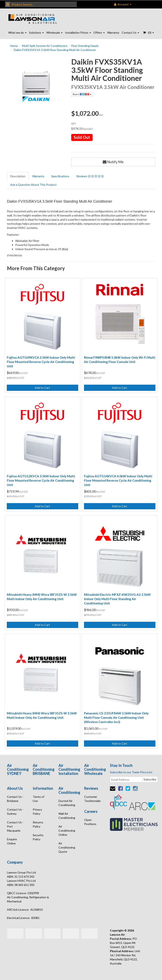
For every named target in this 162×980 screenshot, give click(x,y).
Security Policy (38, 837)
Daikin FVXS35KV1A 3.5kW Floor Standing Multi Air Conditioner (55, 50)
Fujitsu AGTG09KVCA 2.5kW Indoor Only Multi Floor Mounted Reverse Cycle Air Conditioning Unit (41, 362)
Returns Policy (38, 824)
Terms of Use (38, 799)
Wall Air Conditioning (67, 816)
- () (149, 33)
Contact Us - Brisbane (15, 799)
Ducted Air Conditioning (67, 803)
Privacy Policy (37, 812)
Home (14, 46)
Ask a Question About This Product (33, 185)
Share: (82, 94)
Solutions (36, 33)
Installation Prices (78, 33)
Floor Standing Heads (85, 46)
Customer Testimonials (92, 799)
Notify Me (113, 162)
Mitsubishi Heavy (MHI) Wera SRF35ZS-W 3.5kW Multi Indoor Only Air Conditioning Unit (42, 715)
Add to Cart (42, 388)
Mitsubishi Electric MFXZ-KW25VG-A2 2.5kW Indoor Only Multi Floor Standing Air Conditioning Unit (117, 599)
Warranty (113, 33)
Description (18, 176)
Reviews (90, 176)
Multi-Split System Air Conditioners (45, 46)
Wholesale (54, 33)
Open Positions (90, 822)
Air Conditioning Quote (67, 847)
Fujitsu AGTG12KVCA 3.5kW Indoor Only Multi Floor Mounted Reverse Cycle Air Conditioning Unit (41, 480)
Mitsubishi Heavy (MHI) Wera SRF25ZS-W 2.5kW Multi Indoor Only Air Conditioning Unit (42, 597)
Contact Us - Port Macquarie (15, 826)
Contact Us (130, 33)
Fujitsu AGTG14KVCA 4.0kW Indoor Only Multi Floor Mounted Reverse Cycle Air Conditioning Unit (118, 480)
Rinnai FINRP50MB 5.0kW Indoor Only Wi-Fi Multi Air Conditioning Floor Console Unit (120, 360)
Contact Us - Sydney (15, 812)
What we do (17, 33)
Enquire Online (12, 841)
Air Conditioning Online (67, 830)
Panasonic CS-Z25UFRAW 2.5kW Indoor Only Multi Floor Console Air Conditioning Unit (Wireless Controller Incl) (116, 718)
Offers (99, 33)
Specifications (60, 176)
